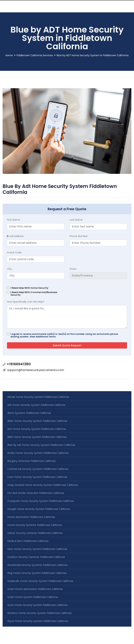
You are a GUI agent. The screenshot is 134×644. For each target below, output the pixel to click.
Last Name (76, 220)
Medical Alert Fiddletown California (28, 541)
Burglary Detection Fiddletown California (31, 461)
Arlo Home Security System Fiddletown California (37, 429)
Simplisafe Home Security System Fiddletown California (40, 581)
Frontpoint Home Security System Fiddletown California (40, 501)
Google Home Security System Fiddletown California (39, 509)
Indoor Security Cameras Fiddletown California (35, 533)
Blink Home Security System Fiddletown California (37, 437)
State (73, 269)
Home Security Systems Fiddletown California (35, 525)
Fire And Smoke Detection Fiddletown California (36, 493)
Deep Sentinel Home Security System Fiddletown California (43, 485)
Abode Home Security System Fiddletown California (38, 397)
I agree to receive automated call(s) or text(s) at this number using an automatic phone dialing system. (64, 335)
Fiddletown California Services (35, 55)
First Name (13, 220)
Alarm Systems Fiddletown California (29, 413)
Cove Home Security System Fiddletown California (37, 477)
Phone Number (79, 236)
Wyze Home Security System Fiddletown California (38, 621)
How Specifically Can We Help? (26, 302)
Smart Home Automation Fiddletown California (35, 589)
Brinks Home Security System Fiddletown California (38, 453)
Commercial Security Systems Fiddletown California (38, 469)
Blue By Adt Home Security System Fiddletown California (41, 445)
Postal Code (14, 252)
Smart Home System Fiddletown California (33, 597)
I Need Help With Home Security (29, 288)
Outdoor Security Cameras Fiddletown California (36, 557)
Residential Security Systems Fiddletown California (37, 565)
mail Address (15, 236)
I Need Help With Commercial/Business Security (34, 294)
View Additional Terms (43, 337)
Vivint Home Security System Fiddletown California (37, 605)
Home (9, 55)
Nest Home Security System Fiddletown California (37, 549)
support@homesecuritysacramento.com (36, 370)
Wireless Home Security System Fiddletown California (39, 613)
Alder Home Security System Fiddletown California (37, 421)
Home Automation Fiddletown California (31, 517)
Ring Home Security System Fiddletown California (37, 573)
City (9, 269)
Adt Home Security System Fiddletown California (36, 405)
